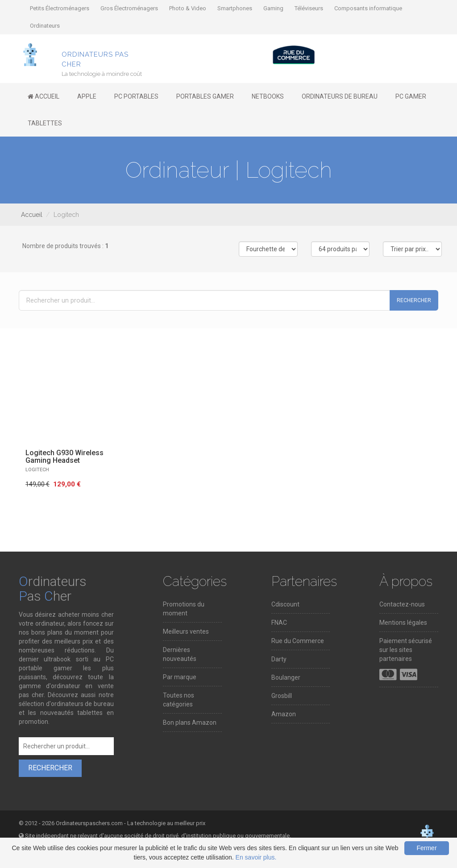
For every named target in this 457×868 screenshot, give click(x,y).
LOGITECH (37, 470)
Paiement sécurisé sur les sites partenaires (406, 650)
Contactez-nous (402, 604)
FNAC (279, 623)
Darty (279, 659)
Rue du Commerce (298, 641)
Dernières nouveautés (180, 654)
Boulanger (286, 677)
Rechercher (414, 300)
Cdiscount (285, 604)
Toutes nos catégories (179, 700)
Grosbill (282, 696)
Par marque (180, 677)
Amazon (284, 714)
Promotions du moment (184, 609)
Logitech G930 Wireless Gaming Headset (64, 457)
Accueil (32, 215)
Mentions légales (403, 623)
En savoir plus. (256, 857)
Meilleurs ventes (186, 631)
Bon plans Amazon (190, 723)
